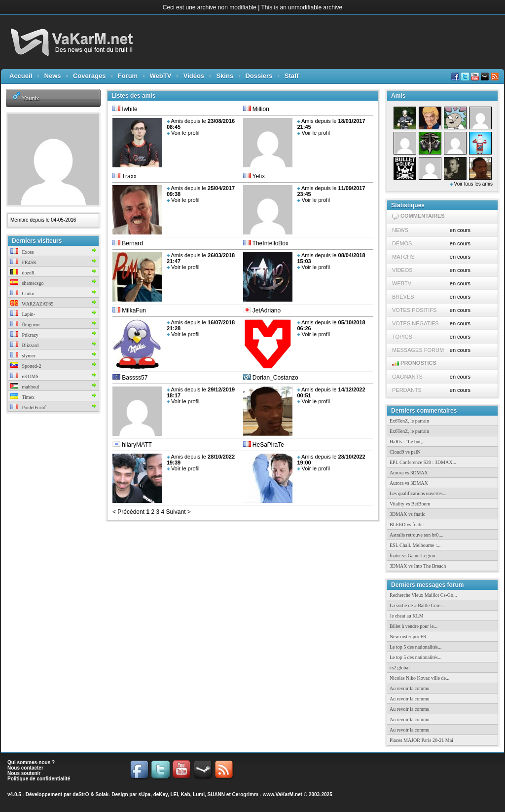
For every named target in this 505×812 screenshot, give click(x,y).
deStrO (81, 794)
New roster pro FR (408, 637)
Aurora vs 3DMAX (409, 473)
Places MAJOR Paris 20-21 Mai (421, 740)
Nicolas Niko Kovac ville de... (419, 678)
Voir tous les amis (471, 184)
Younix (31, 98)
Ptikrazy (24, 335)
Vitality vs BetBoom (410, 504)
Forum (128, 76)
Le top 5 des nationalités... (415, 647)
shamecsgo (27, 283)
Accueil (21, 76)
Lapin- (23, 314)
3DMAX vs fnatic (407, 514)
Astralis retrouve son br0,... (416, 535)
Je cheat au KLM (407, 616)
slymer (23, 356)
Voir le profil (185, 133)
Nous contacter (25, 768)
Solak (102, 794)
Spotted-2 (26, 366)
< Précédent (128, 512)
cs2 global (400, 668)
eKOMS (24, 376)
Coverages (89, 76)
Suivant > (178, 512)
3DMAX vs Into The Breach (418, 566)
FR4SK (24, 262)
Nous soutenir (24, 773)
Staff (292, 76)
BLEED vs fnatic (407, 524)
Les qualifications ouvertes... (418, 493)
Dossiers (259, 76)
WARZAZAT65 (32, 304)
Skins (225, 76)
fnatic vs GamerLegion (412, 556)
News (53, 76)
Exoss (22, 252)
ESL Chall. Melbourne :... (415, 545)
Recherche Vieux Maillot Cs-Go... (423, 595)
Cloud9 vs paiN (405, 452)
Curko (22, 293)
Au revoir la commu (410, 688)
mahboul (25, 387)
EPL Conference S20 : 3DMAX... (423, 462)
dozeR (22, 273)
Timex (22, 397)
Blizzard (24, 345)
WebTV (161, 76)
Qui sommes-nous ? (31, 762)
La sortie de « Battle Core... (417, 605)
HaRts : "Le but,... (408, 442)
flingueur (25, 325)
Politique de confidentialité (39, 779)
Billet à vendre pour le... (414, 626)
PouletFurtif (28, 407)
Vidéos (194, 76)
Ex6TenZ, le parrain (409, 421)
